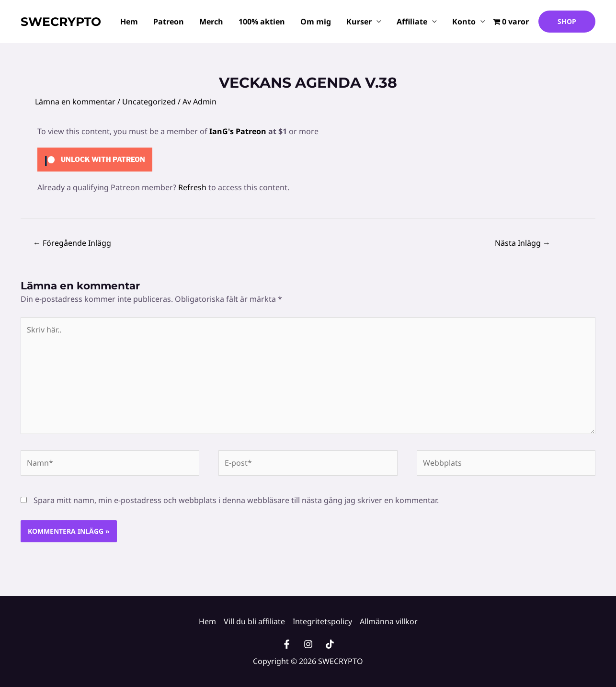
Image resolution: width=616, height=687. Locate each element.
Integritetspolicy (322, 621)
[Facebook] (287, 644)
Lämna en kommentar (75, 102)
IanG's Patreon (238, 131)
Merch (211, 22)
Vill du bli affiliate (254, 621)
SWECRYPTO (61, 22)
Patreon (169, 22)
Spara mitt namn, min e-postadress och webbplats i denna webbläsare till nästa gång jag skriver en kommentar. (236, 500)
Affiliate (412, 22)
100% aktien (262, 22)
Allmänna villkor (389, 621)
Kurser (359, 22)
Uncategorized (149, 102)
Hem (129, 22)
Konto (464, 22)
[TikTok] (330, 644)
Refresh (192, 187)
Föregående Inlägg (72, 243)
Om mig (316, 22)
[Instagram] (308, 644)
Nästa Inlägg (523, 243)
